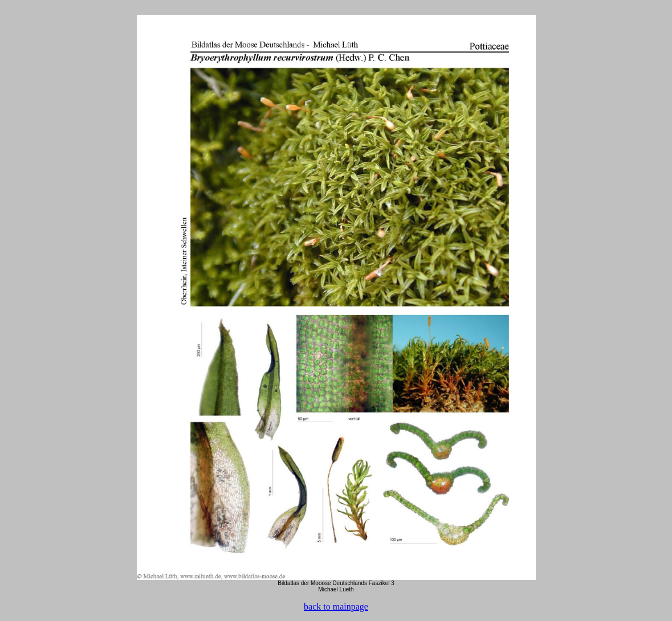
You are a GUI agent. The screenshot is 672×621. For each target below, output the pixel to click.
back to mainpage (336, 606)
